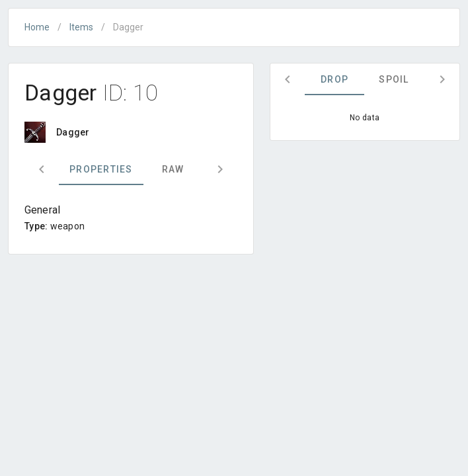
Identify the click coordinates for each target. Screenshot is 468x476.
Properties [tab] (101, 169)
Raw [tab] (173, 169)
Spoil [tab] (394, 79)
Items (81, 27)
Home (37, 27)
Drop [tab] (334, 79)
